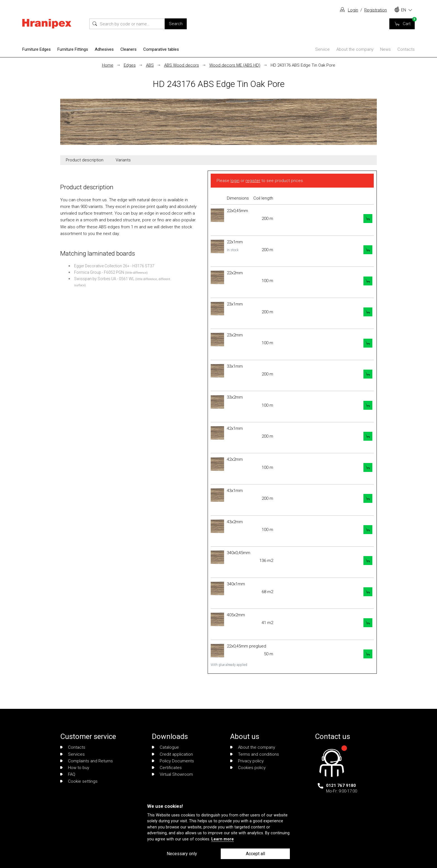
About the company (355, 49)
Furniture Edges (37, 49)
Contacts (406, 49)
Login (353, 10)
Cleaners (128, 49)
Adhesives (104, 49)
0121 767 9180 (341, 785)
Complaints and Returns (87, 761)
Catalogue (165, 747)
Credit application (172, 754)
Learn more (223, 839)
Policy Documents (173, 761)
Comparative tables (161, 49)
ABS (150, 65)
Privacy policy (247, 761)
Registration (376, 10)
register (253, 181)
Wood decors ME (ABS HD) (235, 65)
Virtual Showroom (172, 774)
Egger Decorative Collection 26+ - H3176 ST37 (114, 266)
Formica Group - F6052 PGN (99, 272)
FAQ (68, 774)
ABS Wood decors (182, 65)
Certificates (167, 768)
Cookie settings (79, 781)
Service (322, 49)
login (235, 181)
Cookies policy (248, 768)
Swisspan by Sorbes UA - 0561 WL (104, 279)
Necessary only (182, 854)
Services (72, 754)
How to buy (75, 768)
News (385, 49)
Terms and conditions (255, 754)
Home (108, 65)
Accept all (255, 854)
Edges (130, 65)
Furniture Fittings (73, 49)
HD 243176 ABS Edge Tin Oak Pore (303, 65)
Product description (85, 160)
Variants (123, 160)
